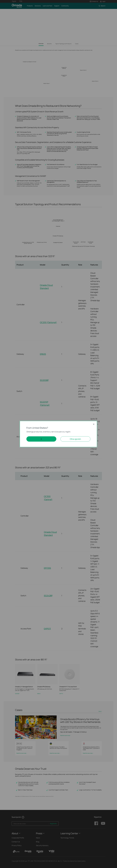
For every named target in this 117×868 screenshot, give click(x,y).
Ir (41, 439)
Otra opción (75, 439)
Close (94, 424)
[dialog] (58, 434)
